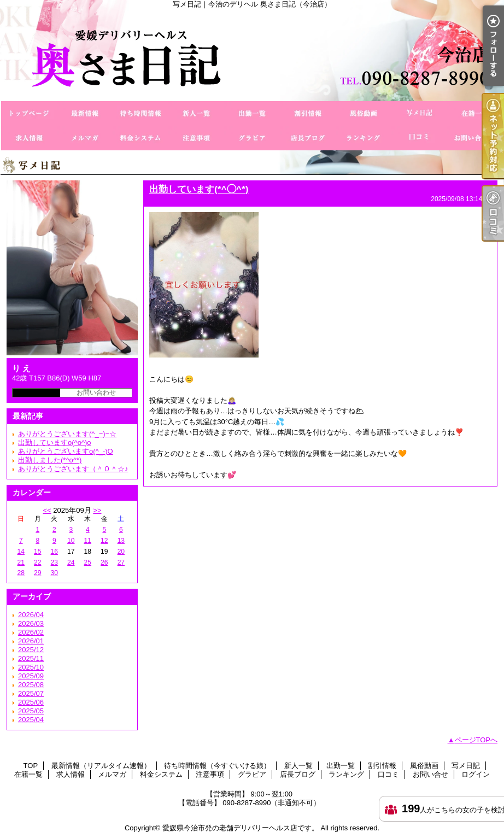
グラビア (252, 138)
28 (21, 573)
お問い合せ (475, 138)
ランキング (364, 138)
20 (121, 552)
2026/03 (31, 623)
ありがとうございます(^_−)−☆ (67, 434)
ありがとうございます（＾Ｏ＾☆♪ (73, 469)
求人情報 (29, 138)
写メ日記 (419, 113)
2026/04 (31, 615)
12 (104, 541)
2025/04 (31, 720)
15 (37, 552)
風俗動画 (364, 113)
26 (104, 562)
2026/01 (31, 641)
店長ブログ (308, 138)
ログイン (476, 774)
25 (88, 562)
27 (121, 562)
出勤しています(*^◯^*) (199, 189)
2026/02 (31, 632)
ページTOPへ (476, 740)
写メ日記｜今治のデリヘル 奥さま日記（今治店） (252, 55)
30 (54, 573)
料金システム (140, 138)
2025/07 (31, 693)
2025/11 (31, 658)
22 (37, 562)
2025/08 (31, 685)
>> (97, 510)
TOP (29, 113)
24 (71, 562)
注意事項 (196, 138)
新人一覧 (196, 113)
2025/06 (31, 702)
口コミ (419, 138)
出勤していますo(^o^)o (55, 443)
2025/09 (31, 676)
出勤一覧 (252, 113)
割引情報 (308, 113)
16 (54, 552)
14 (21, 552)
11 (88, 541)
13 (121, 541)
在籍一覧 (475, 113)
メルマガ (85, 138)
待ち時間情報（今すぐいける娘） (140, 113)
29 (37, 573)
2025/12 (31, 650)
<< (47, 510)
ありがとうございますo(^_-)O (66, 451)
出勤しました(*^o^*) (50, 460)
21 (21, 562)
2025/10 (31, 667)
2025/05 (31, 711)
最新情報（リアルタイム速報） (85, 113)
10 (71, 541)
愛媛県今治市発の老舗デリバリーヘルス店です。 (241, 828)
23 (54, 562)
